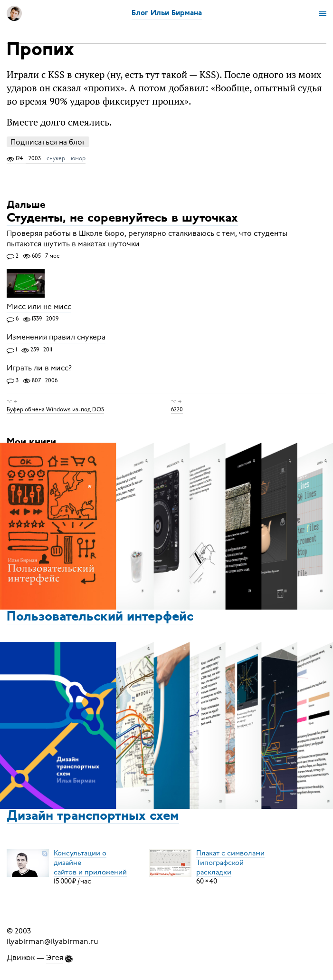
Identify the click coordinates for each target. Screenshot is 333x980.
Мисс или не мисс (39, 307)
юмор (78, 158)
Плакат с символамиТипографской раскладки (230, 862)
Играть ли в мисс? (39, 369)
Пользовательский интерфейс (100, 617)
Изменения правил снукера (56, 338)
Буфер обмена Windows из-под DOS (55, 409)
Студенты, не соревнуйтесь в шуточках (122, 219)
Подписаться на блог (48, 142)
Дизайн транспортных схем (93, 816)
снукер (56, 158)
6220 (177, 409)
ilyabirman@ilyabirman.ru (52, 941)
